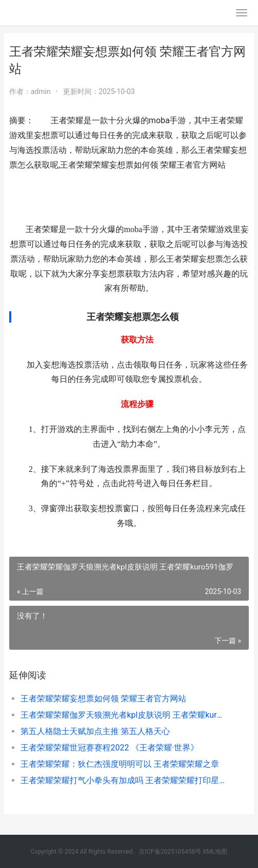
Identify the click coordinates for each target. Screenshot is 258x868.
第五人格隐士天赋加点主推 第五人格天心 (95, 731)
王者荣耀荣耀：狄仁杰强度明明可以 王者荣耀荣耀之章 (120, 764)
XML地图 (215, 852)
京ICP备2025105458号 (170, 852)
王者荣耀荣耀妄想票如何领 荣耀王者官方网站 (103, 699)
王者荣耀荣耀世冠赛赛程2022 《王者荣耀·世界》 (110, 748)
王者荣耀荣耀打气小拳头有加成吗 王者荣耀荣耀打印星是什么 (123, 780)
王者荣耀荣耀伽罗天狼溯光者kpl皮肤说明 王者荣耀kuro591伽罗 (123, 715)
